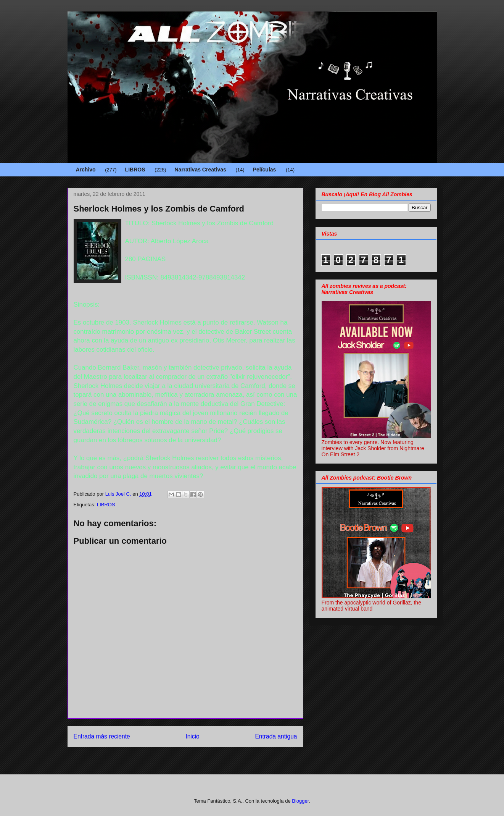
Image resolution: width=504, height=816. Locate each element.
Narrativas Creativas (200, 170)
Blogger (300, 801)
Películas (265, 170)
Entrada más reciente (102, 736)
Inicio (192, 736)
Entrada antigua (276, 736)
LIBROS (135, 170)
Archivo (86, 170)
